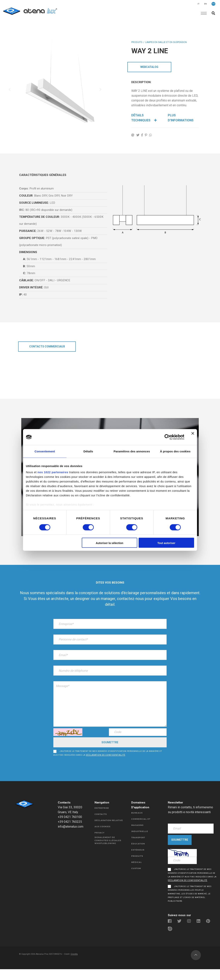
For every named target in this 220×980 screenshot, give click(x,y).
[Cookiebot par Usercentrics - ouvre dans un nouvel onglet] (167, 437)
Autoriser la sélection (109, 543)
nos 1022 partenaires (53, 472)
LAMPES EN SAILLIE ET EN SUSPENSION (166, 43)
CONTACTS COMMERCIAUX (47, 355)
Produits (137, 43)
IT (199, 4)
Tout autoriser (166, 543)
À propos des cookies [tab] (175, 451)
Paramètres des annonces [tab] (132, 451)
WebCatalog (149, 68)
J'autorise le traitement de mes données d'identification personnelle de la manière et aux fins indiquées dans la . (110, 759)
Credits (77, 968)
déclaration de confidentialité (106, 761)
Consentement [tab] (45, 451)
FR (214, 4)
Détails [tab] (88, 451)
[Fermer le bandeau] (193, 437)
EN (206, 4)
